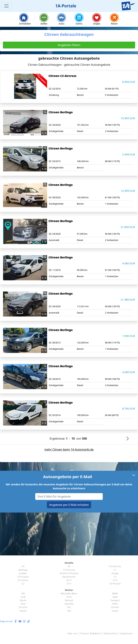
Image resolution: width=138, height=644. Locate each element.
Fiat (69, 611)
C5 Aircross (115, 566)
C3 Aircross (69, 570)
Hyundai (69, 604)
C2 (23, 583)
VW (23, 593)
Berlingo (23, 570)
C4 (23, 566)
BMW (115, 593)
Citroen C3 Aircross (63, 76)
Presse (84, 633)
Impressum (126, 633)
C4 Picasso (23, 577)
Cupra (115, 611)
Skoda (23, 600)
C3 (69, 566)
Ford (69, 597)
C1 (115, 570)
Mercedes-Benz (69, 593)
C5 (115, 577)
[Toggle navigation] (6, 6)
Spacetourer (69, 577)
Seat (23, 604)
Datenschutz (110, 633)
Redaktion (95, 633)
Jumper (23, 573)
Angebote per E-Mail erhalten (69, 505)
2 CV (115, 580)
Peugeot (115, 600)
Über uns (72, 633)
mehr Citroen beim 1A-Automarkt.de (69, 450)
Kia (69, 607)
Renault (69, 600)
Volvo (115, 604)
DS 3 (69, 580)
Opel (115, 597)
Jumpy (115, 573)
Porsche (23, 607)
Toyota (23, 611)
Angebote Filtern (69, 45)
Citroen (115, 607)
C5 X (69, 583)
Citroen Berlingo (61, 112)
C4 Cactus (23, 580)
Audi (23, 597)
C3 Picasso (115, 583)
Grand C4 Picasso (69, 573)
